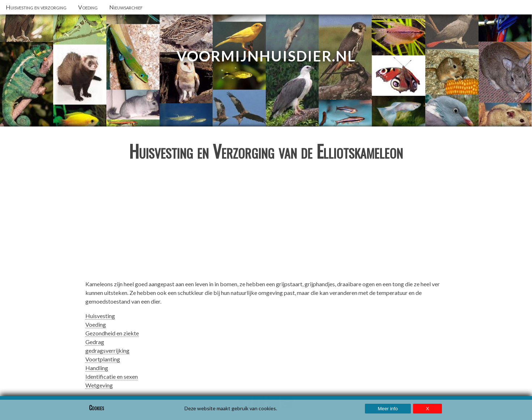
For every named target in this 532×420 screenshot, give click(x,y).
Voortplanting (103, 359)
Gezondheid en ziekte (112, 333)
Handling (97, 368)
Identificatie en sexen (112, 376)
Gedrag (95, 342)
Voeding (96, 324)
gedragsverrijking (107, 350)
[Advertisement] (266, 223)
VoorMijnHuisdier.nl (266, 56)
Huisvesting (100, 316)
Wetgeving (99, 385)
